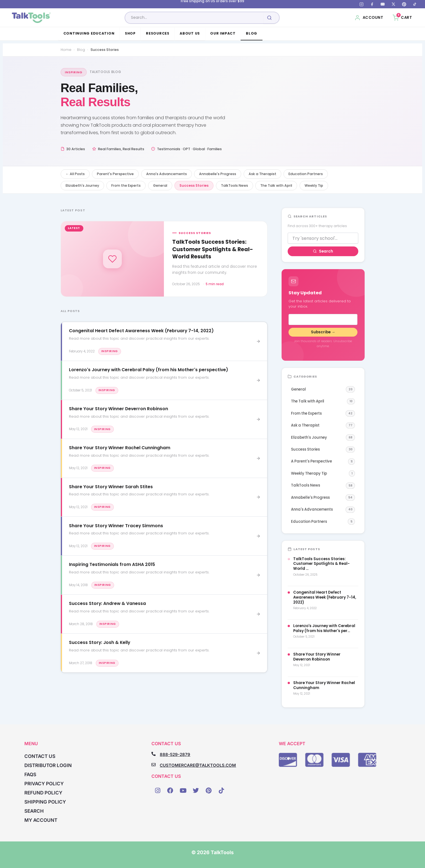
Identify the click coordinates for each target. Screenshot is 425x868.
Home (66, 50)
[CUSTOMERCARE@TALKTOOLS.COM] (154, 765)
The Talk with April (276, 185)
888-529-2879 (175, 754)
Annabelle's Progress (218, 174)
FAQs (30, 775)
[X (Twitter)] (393, 4)
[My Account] (369, 18)
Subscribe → (323, 332)
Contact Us (40, 756)
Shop (130, 33)
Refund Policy (43, 793)
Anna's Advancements (167, 174)
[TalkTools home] (31, 18)
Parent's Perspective (115, 174)
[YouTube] (383, 4)
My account (41, 820)
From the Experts (126, 185)
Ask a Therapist (262, 174)
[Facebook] (372, 4)
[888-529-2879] (154, 754)
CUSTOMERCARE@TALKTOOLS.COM (198, 765)
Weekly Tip (314, 185)
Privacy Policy (44, 784)
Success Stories (194, 185)
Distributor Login (48, 765)
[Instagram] (361, 4)
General (160, 185)
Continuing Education (89, 33)
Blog (252, 33)
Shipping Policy (45, 802)
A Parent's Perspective (323, 462)
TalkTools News (235, 185)
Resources (158, 33)
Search (323, 251)
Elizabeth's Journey (82, 185)
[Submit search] (269, 18)
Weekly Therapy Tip (323, 473)
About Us (190, 33)
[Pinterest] (404, 4)
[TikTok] (415, 4)
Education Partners (306, 174)
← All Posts (75, 174)
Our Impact (223, 33)
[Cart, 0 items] (402, 18)
